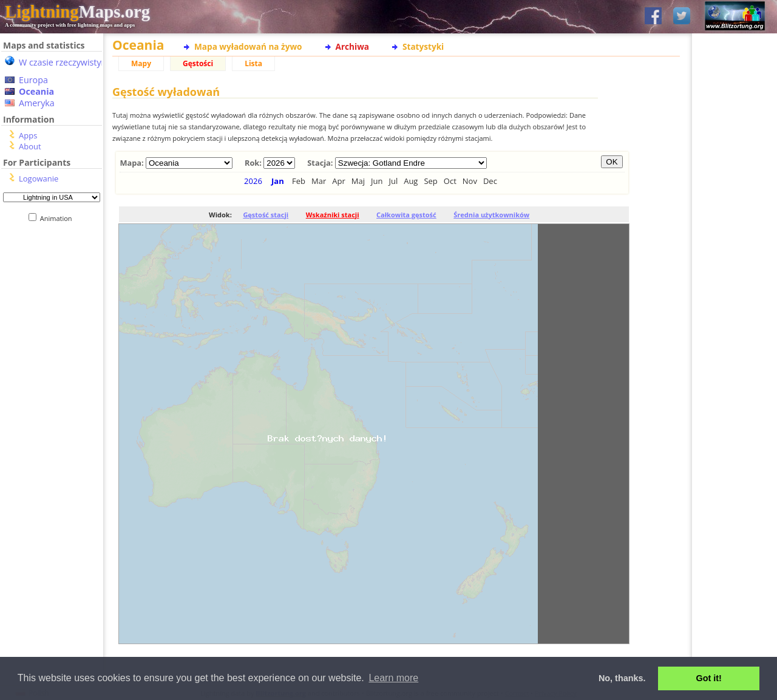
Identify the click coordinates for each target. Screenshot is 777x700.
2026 (253, 181)
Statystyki (423, 46)
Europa (33, 80)
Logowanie (39, 178)
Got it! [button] (709, 678)
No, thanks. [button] (622, 678)
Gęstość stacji (266, 215)
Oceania (36, 91)
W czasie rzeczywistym (64, 62)
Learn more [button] (393, 678)
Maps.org (77, 12)
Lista (253, 63)
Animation (59, 218)
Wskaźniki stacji (333, 215)
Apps (28, 135)
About (30, 146)
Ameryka (37, 103)
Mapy (141, 63)
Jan (278, 181)
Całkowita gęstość (406, 215)
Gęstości (198, 63)
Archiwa (352, 46)
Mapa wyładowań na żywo (248, 46)
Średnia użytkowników (491, 215)
